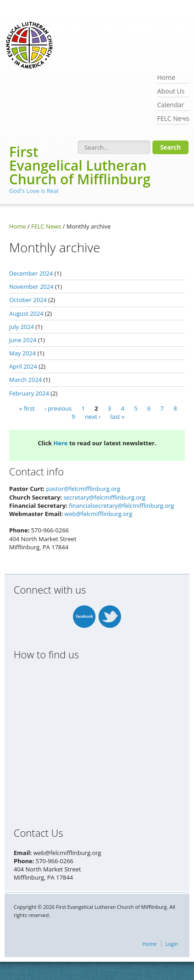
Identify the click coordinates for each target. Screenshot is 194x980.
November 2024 (31, 287)
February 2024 (29, 393)
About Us (171, 91)
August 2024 (26, 313)
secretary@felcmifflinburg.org (104, 497)
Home (166, 77)
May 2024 (23, 353)
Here (60, 443)
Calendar (170, 105)
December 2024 (31, 273)
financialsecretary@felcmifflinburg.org (121, 506)
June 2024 (23, 340)
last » (118, 417)
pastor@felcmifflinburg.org (83, 489)
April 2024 (23, 366)
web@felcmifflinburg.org (98, 514)
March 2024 (26, 380)
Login (172, 944)
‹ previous (58, 408)
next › (93, 417)
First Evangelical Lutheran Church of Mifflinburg (80, 165)
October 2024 (28, 300)
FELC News (173, 119)
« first (27, 408)
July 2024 (21, 327)
